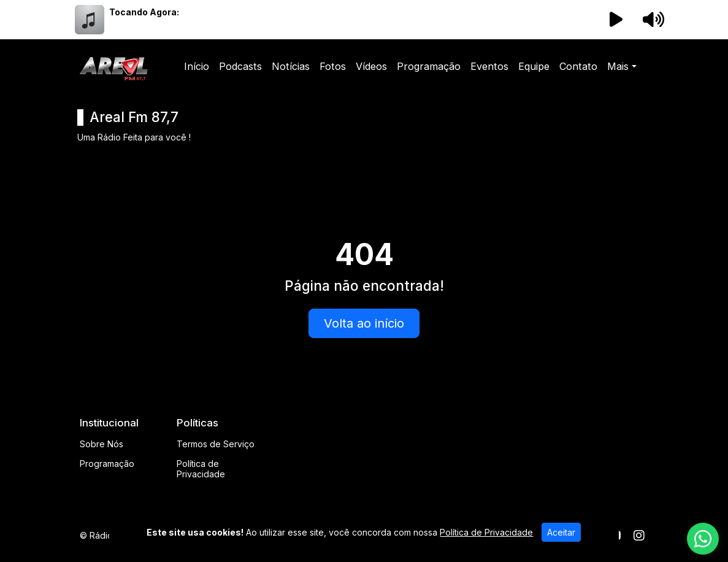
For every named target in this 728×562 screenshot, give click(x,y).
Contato (578, 66)
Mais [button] (618, 66)
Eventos (489, 66)
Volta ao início (364, 323)
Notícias (291, 66)
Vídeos (371, 66)
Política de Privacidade (201, 469)
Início (197, 66)
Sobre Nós (102, 444)
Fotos (333, 66)
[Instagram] (639, 536)
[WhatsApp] (703, 539)
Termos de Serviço (216, 444)
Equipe (534, 66)
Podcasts (240, 66)
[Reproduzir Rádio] (616, 20)
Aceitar (561, 532)
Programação (429, 66)
